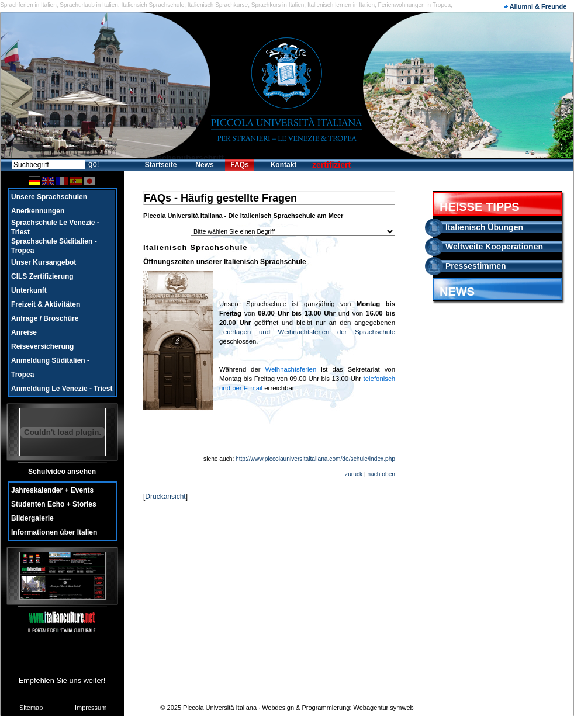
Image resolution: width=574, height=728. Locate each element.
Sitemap (31, 708)
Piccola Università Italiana (220, 708)
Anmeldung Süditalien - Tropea (50, 368)
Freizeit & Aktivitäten (46, 304)
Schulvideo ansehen (62, 472)
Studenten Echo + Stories (54, 504)
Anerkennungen (38, 211)
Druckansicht (165, 497)
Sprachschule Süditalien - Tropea (54, 246)
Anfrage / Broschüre (45, 318)
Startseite (161, 165)
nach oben (381, 474)
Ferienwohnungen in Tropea (415, 5)
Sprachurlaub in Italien (89, 5)
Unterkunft (29, 290)
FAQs (239, 165)
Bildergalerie (32, 518)
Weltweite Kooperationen (494, 247)
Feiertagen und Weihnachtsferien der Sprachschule (307, 332)
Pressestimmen (476, 266)
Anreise (24, 332)
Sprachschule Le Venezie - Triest (55, 227)
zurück (354, 474)
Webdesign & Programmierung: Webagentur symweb (338, 708)
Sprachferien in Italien (28, 5)
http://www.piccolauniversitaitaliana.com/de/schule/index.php (315, 459)
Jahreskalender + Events (52, 490)
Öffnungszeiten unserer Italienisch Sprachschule (225, 262)
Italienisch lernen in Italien (341, 5)
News (204, 165)
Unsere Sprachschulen (49, 197)
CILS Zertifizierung (42, 276)
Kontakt (284, 165)
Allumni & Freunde (535, 6)
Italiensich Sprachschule (153, 5)
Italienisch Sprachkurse (218, 5)
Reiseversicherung (42, 346)
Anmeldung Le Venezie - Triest (62, 389)
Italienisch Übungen (484, 227)
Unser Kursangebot (44, 262)
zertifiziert (331, 165)
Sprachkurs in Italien (278, 5)
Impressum (91, 708)
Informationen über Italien (54, 532)
